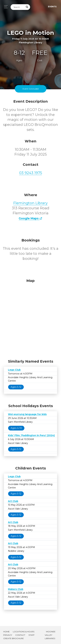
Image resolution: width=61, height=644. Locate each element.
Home (6, 632)
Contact (20, 635)
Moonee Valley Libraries (50, 635)
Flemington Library (30, 203)
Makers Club (16, 589)
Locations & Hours (24, 632)
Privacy (8, 635)
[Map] (30, 318)
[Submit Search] (27, 7)
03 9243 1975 (31, 173)
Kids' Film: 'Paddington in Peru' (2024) (31, 435)
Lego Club (14, 370)
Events (52, 7)
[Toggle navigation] (5, 7)
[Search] (17, 7)
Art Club (13, 501)
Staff (31, 635)
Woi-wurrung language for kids (27, 414)
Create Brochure (14, 638)
